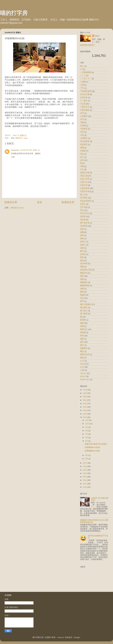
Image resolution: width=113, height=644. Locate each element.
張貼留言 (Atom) (17, 208)
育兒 (82, 210)
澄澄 (82, 298)
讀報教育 (84, 348)
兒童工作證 (85, 179)
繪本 (82, 342)
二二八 (83, 75)
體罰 (82, 358)
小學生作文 (85, 107)
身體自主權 (85, 173)
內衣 (82, 113)
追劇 (82, 248)
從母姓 (83, 254)
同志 (82, 154)
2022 (85, 404)
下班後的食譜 (86, 91)
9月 (87, 427)
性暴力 (83, 204)
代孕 (82, 132)
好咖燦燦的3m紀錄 (92, 451)
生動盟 (83, 151)
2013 (85, 477)
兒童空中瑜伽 (86, 192)
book (82, 367)
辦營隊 (83, 320)
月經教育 (84, 129)
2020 (85, 410)
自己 (82, 157)
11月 (87, 424)
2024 (85, 397)
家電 (82, 235)
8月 (87, 431)
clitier (97, 36)
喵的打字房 (14, 13)
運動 (82, 279)
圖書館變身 (85, 286)
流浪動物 (84, 226)
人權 (82, 85)
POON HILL (85, 380)
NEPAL (83, 376)
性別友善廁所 (86, 201)
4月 (87, 441)
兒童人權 (84, 176)
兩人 (82, 66)
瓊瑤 (82, 339)
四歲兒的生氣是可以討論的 (96, 444)
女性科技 (84, 97)
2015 (85, 470)
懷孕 (82, 336)
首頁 (39, 202)
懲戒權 (83, 333)
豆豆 (82, 170)
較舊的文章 (68, 202)
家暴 (82, 239)
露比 (82, 345)
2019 (85, 414)
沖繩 (82, 166)
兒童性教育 (85, 188)
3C (81, 69)
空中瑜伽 (84, 207)
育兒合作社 (85, 213)
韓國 (82, 326)
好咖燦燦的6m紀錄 (92, 447)
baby (26, 138)
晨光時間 (84, 264)
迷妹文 (83, 245)
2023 (85, 400)
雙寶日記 (19, 138)
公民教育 (84, 116)
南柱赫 (83, 220)
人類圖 (83, 82)
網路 (82, 292)
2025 (85, 393)
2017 (85, 463)
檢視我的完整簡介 (88, 45)
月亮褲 (83, 126)
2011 (85, 484)
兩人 (82, 195)
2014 (85, 473)
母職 (82, 148)
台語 (82, 135)
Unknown (15, 150)
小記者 (83, 104)
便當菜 (83, 217)
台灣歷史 (84, 138)
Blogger (77, 637)
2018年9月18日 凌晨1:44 (30, 150)
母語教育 (84, 145)
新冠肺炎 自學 (86, 270)
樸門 (82, 301)
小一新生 (84, 101)
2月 (87, 459)
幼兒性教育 (85, 141)
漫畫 (82, 289)
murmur (83, 373)
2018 (85, 417)
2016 (85, 466)
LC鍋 (82, 370)
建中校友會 (85, 223)
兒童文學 (84, 185)
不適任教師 (85, 110)
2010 (85, 487)
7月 (87, 434)
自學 (82, 160)
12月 (87, 420)
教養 (82, 261)
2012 (85, 480)
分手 (82, 119)
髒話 (82, 351)
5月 (87, 438)
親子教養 (84, 314)
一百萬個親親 (86, 72)
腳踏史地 (84, 273)
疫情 (82, 229)
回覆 (13, 157)
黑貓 (82, 267)
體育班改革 (85, 355)
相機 (82, 232)
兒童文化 (84, 182)
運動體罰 (84, 282)
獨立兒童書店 (86, 304)
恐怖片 (83, 242)
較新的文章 (11, 202)
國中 (82, 251)
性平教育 (84, 198)
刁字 (82, 88)
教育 (82, 257)
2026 (85, 390)
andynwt (61, 637)
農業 (82, 276)
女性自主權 (85, 94)
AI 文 (82, 361)
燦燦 (13, 138)
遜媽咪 (83, 295)
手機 (82, 123)
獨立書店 (84, 308)
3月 (87, 455)
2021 (85, 407)
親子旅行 (84, 311)
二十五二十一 (86, 79)
